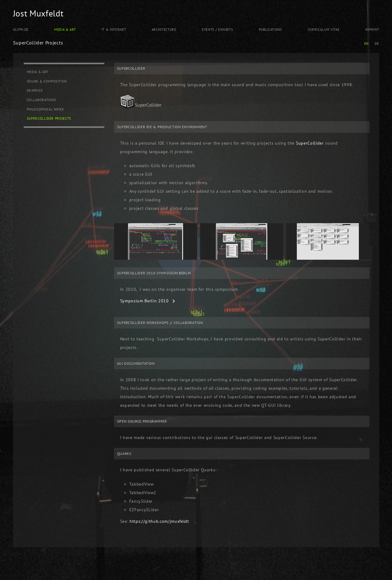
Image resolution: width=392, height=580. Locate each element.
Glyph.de (21, 30)
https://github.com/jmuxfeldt (159, 521)
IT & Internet (114, 30)
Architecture (164, 30)
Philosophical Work (45, 109)
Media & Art (65, 30)
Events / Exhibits (217, 30)
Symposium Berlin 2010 (144, 301)
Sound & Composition (47, 81)
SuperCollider (310, 143)
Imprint (372, 30)
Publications (271, 30)
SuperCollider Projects (49, 118)
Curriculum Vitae (324, 30)
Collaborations (42, 100)
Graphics (35, 90)
